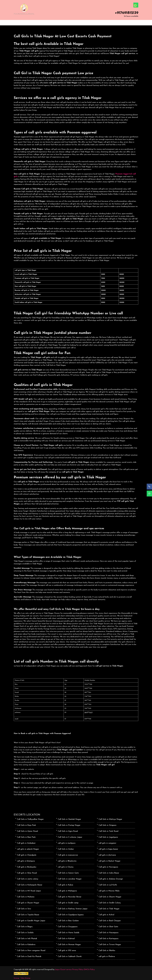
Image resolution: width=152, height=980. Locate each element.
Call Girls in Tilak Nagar (109, 909)
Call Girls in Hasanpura (108, 933)
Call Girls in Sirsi (24, 909)
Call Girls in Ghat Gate (108, 927)
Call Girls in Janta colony (28, 879)
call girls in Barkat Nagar (110, 861)
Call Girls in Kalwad (66, 939)
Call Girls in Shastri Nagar (110, 897)
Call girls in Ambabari (26, 843)
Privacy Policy (78, 970)
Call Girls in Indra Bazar (109, 873)
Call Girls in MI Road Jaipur (29, 891)
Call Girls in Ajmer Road (27, 831)
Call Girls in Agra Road (68, 831)
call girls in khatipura (26, 861)
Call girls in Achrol (106, 915)
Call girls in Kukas (65, 885)
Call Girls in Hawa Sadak (69, 933)
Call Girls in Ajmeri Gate (68, 873)
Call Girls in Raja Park (26, 825)
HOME (18, 23)
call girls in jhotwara (107, 855)
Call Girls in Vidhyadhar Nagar (30, 819)
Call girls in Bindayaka (27, 867)
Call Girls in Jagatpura (108, 837)
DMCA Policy (89, 970)
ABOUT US (29, 23)
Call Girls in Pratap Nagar (69, 825)
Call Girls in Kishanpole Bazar (30, 885)
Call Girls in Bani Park (26, 837)
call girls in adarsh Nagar (28, 849)
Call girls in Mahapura (67, 891)
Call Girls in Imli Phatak (27, 939)
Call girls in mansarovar (68, 855)
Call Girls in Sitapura (107, 825)
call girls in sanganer (107, 843)
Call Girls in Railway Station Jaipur (73, 909)
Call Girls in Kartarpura (108, 939)
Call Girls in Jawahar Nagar (70, 879)
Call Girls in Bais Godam (68, 921)
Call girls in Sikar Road (27, 873)
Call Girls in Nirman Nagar (69, 945)
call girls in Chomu (66, 867)
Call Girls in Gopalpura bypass (71, 915)
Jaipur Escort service (63, 970)
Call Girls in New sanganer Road (31, 951)
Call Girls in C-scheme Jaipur (70, 837)
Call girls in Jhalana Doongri (111, 879)
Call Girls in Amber (66, 849)
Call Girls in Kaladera (26, 945)
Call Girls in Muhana (26, 897)
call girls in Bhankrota (67, 861)
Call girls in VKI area (67, 951)
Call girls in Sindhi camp (68, 903)
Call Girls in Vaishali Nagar (69, 819)
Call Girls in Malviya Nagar (110, 819)
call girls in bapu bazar (108, 849)
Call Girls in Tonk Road (108, 831)
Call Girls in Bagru (25, 927)
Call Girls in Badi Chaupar (110, 921)
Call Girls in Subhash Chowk (70, 957)
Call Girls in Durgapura (68, 927)
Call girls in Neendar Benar (70, 897)
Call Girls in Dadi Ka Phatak (29, 957)
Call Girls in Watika (107, 951)
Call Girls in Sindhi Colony (110, 903)
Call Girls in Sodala (25, 933)
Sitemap (17, 978)
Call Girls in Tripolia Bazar (28, 915)
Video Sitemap (25, 978)
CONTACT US (70, 23)
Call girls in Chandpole (27, 855)
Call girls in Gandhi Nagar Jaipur (31, 921)
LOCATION (56, 23)
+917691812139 (127, 13)
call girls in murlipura (67, 843)
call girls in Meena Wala (109, 891)
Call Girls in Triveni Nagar (110, 945)
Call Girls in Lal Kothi (108, 885)
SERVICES (42, 23)
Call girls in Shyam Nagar (28, 903)
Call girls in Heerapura (108, 867)
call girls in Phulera (107, 957)
